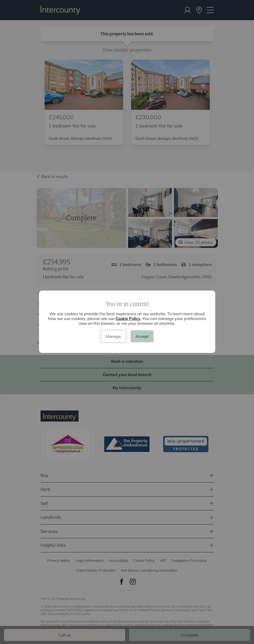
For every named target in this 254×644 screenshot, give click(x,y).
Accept (142, 336)
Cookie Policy (128, 318)
